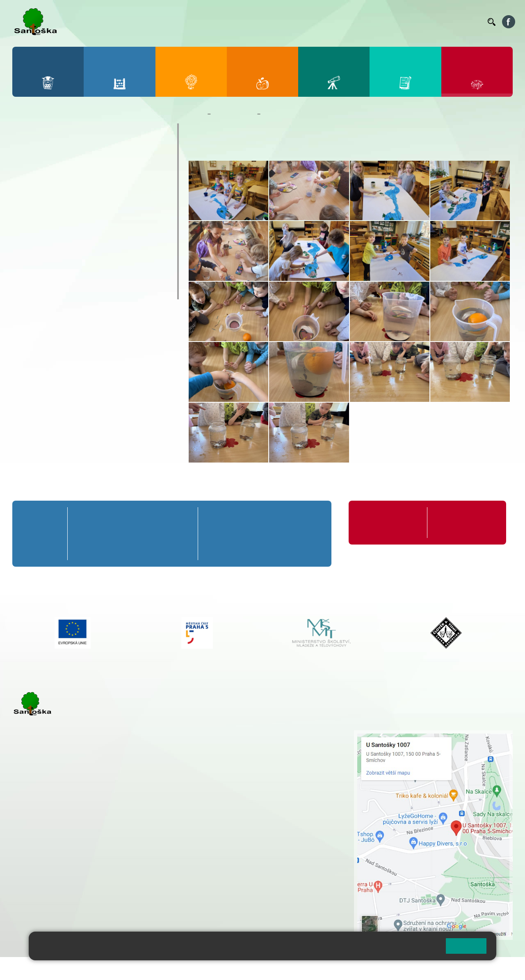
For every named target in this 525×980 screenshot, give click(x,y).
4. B (157, 533)
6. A (217, 518)
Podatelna (402, 22)
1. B (83, 533)
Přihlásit (202, 968)
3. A (132, 518)
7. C (248, 549)
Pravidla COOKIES (307, 968)
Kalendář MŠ (45, 211)
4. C (157, 549)
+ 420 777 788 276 (98, 875)
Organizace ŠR (331, 22)
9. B (309, 533)
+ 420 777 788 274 (244, 752)
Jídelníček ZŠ (288, 22)
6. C (216, 549)
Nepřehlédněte (49, 179)
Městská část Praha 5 (40, 908)
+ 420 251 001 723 (48, 833)
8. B (278, 533)
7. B (248, 533)
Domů (196, 114)
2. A (108, 518)
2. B (108, 533)
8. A (278, 518)
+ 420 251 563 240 (48, 875)
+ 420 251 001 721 (247, 734)
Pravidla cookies (405, 949)
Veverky (37, 291)
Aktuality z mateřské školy (70, 195)
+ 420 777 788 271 (98, 833)
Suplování (369, 22)
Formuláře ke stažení (462, 518)
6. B (217, 533)
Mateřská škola (234, 114)
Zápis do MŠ (45, 259)
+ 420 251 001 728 (246, 743)
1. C (83, 549)
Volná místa (436, 22)
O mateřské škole (54, 131)
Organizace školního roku (386, 523)
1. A (83, 518)
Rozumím (466, 946)
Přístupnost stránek (248, 968)
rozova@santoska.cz (57, 883)
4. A (157, 518)
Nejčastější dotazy (56, 243)
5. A (182, 518)
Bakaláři (227, 22)
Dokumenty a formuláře (65, 163)
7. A (248, 518)
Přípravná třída (38, 523)
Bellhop (254, 22)
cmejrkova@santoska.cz (62, 841)
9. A (309, 518)
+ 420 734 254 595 (287, 777)
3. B (133, 533)
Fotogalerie (43, 227)
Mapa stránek (165, 968)
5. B (182, 533)
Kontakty (470, 22)
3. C (133, 549)
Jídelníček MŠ (48, 275)
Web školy (498, 968)
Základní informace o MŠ (68, 147)
